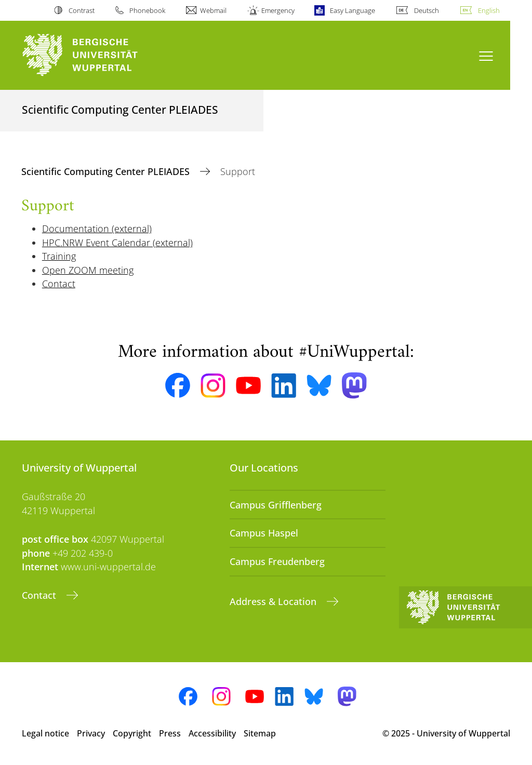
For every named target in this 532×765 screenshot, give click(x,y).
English (489, 10)
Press (170, 733)
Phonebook (147, 10)
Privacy (91, 733)
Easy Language (353, 10)
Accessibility (212, 733)
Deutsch (427, 10)
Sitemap (260, 733)
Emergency (278, 10)
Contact (40, 595)
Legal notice (45, 733)
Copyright (132, 733)
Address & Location (274, 601)
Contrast (82, 10)
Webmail (213, 10)
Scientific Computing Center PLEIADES (107, 171)
